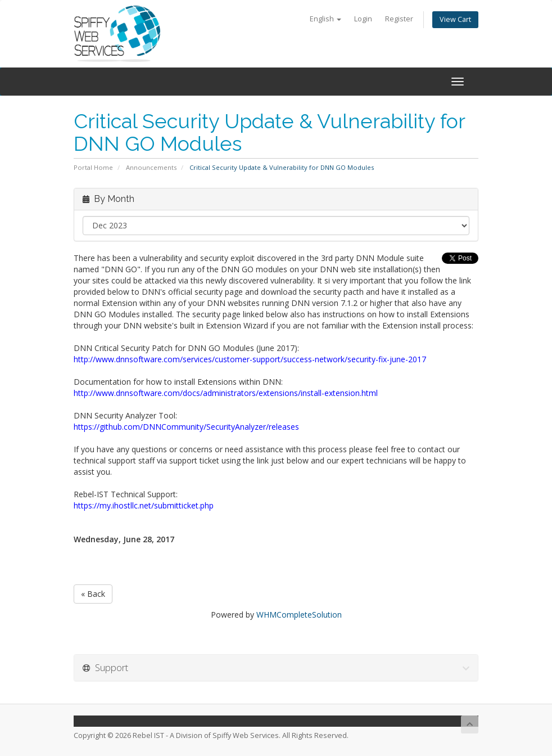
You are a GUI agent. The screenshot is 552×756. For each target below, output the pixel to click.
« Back (93, 594)
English (325, 19)
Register (399, 19)
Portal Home (93, 167)
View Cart (455, 19)
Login (363, 19)
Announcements (151, 167)
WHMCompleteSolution (299, 615)
